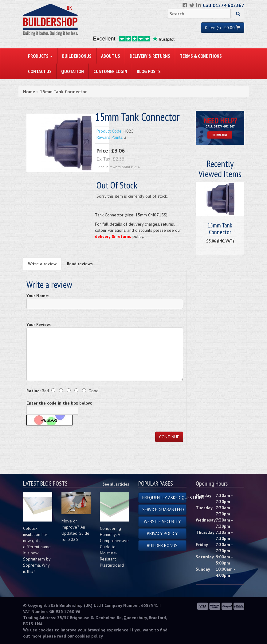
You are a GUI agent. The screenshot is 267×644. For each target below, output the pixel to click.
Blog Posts (149, 71)
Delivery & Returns (150, 56)
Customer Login (110, 71)
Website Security (162, 522)
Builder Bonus (162, 545)
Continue (169, 437)
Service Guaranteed (163, 510)
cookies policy (89, 636)
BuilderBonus (77, 56)
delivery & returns (113, 236)
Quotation (73, 71)
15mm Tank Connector (63, 92)
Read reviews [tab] (80, 264)
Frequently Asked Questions (165, 498)
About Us (111, 56)
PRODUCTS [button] (40, 56)
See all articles (116, 484)
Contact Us (40, 71)
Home (29, 92)
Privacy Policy (162, 533)
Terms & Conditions (201, 56)
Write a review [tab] (42, 264)
